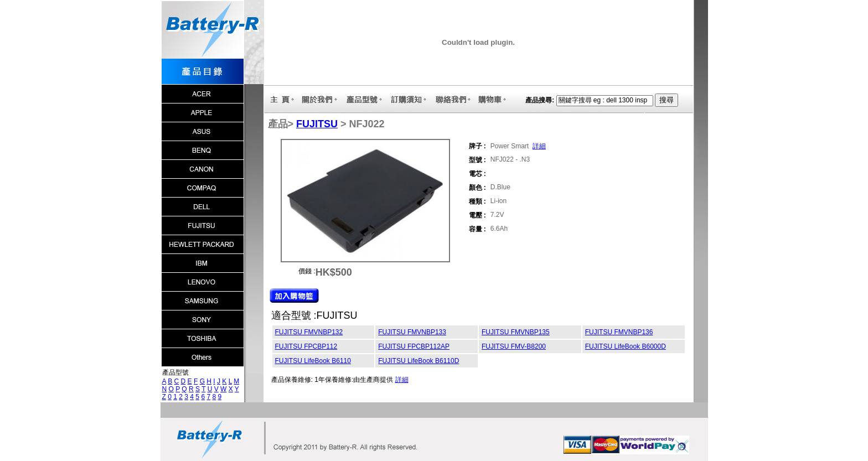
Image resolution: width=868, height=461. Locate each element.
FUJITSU (317, 124)
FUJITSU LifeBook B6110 (313, 361)
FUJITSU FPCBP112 (306, 346)
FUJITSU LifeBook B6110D (418, 361)
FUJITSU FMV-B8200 (514, 346)
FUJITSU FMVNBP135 (516, 332)
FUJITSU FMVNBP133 (412, 332)
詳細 (539, 146)
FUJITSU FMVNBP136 (619, 332)
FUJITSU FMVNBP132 (309, 332)
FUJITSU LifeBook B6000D (626, 346)
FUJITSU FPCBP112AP (414, 346)
